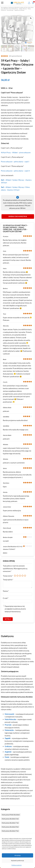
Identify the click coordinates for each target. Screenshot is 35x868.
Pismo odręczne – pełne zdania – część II (15, 171)
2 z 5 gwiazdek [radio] (17, 576)
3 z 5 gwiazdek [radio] (20, 576)
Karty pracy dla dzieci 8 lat (10, 827)
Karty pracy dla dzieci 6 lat (10, 819)
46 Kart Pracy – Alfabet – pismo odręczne (16, 152)
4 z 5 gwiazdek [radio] (22, 576)
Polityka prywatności (17, 865)
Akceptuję (18, 855)
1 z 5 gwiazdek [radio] (15, 576)
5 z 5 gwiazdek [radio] (25, 576)
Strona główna (4, 7)
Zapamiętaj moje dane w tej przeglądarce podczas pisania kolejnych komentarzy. (15, 609)
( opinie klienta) (15, 56)
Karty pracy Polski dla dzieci (11, 815)
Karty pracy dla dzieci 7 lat (10, 823)
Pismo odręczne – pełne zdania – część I (15, 162)
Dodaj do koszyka (18, 216)
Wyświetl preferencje (17, 861)
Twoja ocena (8, 576)
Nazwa (6, 591)
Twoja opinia (8, 580)
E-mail (6, 598)
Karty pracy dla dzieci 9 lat (10, 831)
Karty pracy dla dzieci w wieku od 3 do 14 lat (19, 7)
